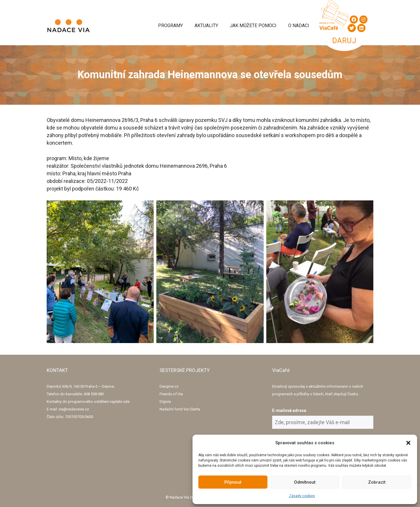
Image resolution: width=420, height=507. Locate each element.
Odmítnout (305, 482)
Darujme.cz (169, 386)
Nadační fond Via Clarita (180, 409)
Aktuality (206, 26)
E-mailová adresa (289, 410)
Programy (170, 26)
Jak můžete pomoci (253, 26)
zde (126, 402)
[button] (408, 443)
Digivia (165, 402)
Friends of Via (171, 394)
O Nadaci (299, 26)
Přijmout (233, 482)
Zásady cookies (302, 496)
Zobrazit (377, 482)
